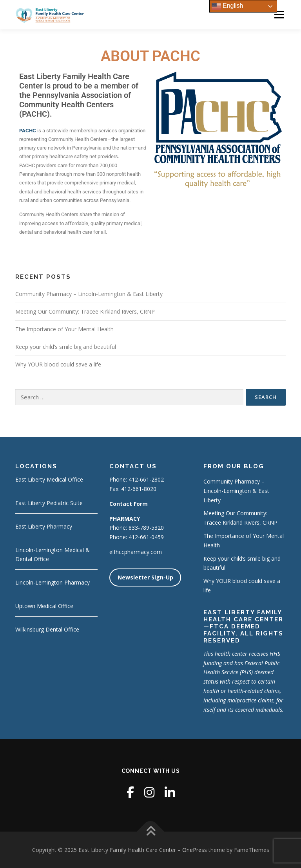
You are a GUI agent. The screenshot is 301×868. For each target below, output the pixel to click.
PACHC (28, 131)
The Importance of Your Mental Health (64, 329)
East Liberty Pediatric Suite (49, 503)
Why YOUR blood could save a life (58, 364)
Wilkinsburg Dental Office (47, 629)
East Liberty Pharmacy (44, 526)
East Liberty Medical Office (49, 479)
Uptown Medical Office (44, 606)
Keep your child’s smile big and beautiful (66, 347)
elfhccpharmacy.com (136, 552)
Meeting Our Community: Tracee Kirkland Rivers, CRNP (85, 311)
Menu (279, 14)
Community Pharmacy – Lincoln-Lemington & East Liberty (89, 294)
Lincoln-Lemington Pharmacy (53, 582)
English (228, 6)
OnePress (195, 850)
